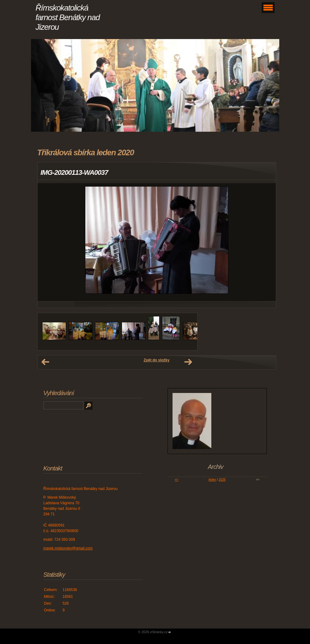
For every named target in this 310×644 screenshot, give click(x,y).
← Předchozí (45, 362)
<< (177, 480)
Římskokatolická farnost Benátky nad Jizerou (68, 17)
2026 (222, 480)
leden (212, 480)
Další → (188, 362)
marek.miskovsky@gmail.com (68, 548)
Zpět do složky (157, 360)
